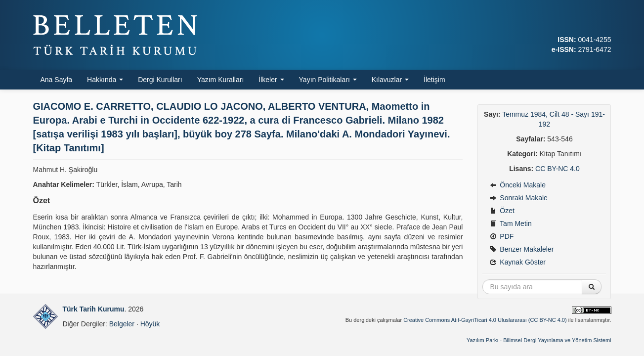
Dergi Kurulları (160, 80)
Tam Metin (511, 223)
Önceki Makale (517, 185)
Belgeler (122, 324)
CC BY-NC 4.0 (558, 169)
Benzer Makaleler (522, 249)
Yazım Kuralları (221, 80)
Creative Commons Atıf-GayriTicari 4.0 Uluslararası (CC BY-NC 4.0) (485, 320)
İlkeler (271, 80)
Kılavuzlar (390, 80)
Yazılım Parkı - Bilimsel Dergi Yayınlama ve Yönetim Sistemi (539, 340)
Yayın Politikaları (328, 80)
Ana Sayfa (57, 80)
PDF (502, 236)
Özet (502, 211)
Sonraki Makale (518, 198)
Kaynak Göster (518, 262)
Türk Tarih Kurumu (94, 309)
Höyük (150, 324)
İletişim (434, 80)
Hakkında (105, 80)
